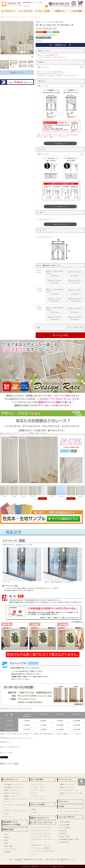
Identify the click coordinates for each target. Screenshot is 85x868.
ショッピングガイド (67, 817)
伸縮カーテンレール (67, 784)
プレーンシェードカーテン (42, 828)
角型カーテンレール (67, 787)
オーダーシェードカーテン (42, 823)
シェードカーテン (25, 11)
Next (31, 38)
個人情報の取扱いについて (66, 859)
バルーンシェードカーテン (42, 836)
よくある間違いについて (60, 143)
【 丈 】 (41, 230)
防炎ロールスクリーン (12, 793)
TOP (11, 859)
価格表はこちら (17, 72)
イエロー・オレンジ (39, 787)
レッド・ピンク (38, 784)
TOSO (7, 814)
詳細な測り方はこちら (60, 224)
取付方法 (63, 833)
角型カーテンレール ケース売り (71, 795)
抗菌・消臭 (8, 846)
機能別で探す (8, 829)
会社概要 (18, 859)
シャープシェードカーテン (42, 833)
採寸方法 (63, 831)
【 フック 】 (42, 149)
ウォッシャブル (10, 849)
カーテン (9, 17)
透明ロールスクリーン (12, 796)
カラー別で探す (37, 779)
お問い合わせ (65, 842)
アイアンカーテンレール (69, 790)
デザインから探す (38, 804)
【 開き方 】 (42, 81)
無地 (34, 809)
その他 (61, 806)
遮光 (6, 834)
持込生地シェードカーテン (42, 845)
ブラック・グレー (39, 796)
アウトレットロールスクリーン (15, 811)
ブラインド (63, 801)
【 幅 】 (41, 212)
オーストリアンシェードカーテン (43, 841)
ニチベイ (8, 816)
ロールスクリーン (8, 11)
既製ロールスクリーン (40, 818)
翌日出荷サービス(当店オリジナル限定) (12, 823)
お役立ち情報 (65, 822)
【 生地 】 (41, 62)
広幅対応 (8, 852)
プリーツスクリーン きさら (70, 811)
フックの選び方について (60, 206)
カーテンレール (65, 779)
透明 (6, 843)
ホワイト (35, 793)
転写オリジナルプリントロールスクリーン (16, 800)
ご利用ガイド (60, 11)
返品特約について (6, 742)
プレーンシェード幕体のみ (42, 848)
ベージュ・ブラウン (39, 799)
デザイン (35, 812)
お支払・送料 (65, 836)
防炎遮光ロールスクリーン (14, 784)
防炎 (6, 840)
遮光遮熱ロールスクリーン (14, 787)
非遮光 (7, 837)
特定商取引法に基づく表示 (69, 839)
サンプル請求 (65, 828)
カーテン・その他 (42, 11)
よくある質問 (65, 825)
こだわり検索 (77, 11)
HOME (3, 17)
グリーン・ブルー (39, 790)
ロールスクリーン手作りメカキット (15, 806)
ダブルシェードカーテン (41, 831)
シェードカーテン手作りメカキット (43, 852)
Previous (3, 38)
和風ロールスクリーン (12, 790)
